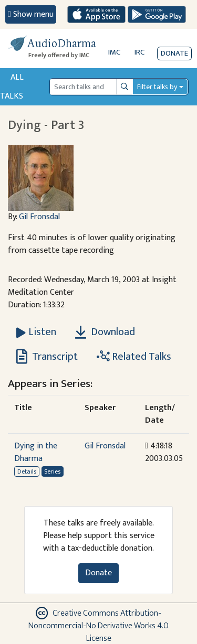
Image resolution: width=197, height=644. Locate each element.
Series (52, 471)
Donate (174, 53)
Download (105, 332)
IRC (139, 52)
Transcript (47, 357)
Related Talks (134, 357)
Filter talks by (157, 87)
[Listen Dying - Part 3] (36, 332)
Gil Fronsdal (39, 217)
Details (27, 471)
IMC (114, 52)
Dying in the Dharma (36, 452)
